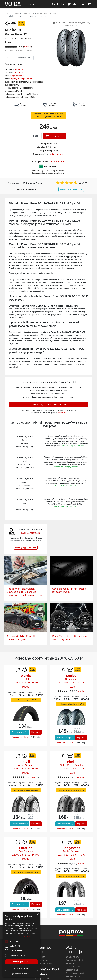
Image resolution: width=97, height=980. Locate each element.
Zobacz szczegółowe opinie (71, 189)
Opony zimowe (42, 960)
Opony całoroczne (43, 963)
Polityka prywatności (75, 973)
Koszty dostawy (73, 967)
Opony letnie (41, 957)
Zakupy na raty (72, 957)
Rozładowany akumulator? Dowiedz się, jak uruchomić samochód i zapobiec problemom (25, 592)
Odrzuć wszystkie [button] (21, 968)
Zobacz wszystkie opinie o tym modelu (49, 405)
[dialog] (21, 945)
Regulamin (70, 963)
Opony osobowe (43, 979)
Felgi (45, 4)
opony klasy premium (22, 79)
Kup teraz (36, 732)
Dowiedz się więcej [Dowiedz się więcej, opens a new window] (23, 936)
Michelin (19, 70)
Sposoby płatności (74, 970)
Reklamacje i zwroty (75, 976)
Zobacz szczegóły (20, 732)
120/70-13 (18, 73)
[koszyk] (89, 4)
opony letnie (18, 76)
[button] (21, 974)
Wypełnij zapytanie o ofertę (26, 547)
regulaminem (62, 413)
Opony (32, 4)
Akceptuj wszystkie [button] (21, 962)
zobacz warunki (57, 154)
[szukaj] (84, 4)
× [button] (38, 914)
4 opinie (28, 47)
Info (75, 4)
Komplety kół (58, 4)
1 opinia (80, 691)
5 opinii (35, 777)
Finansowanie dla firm (21, 737)
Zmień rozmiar (10, 58)
